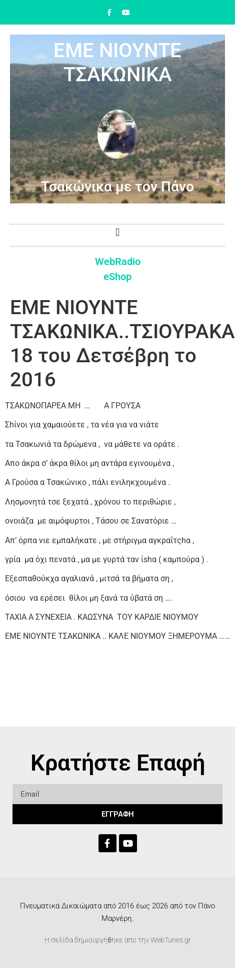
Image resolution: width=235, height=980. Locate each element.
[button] (117, 233)
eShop (117, 277)
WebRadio (118, 262)
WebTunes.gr (171, 940)
